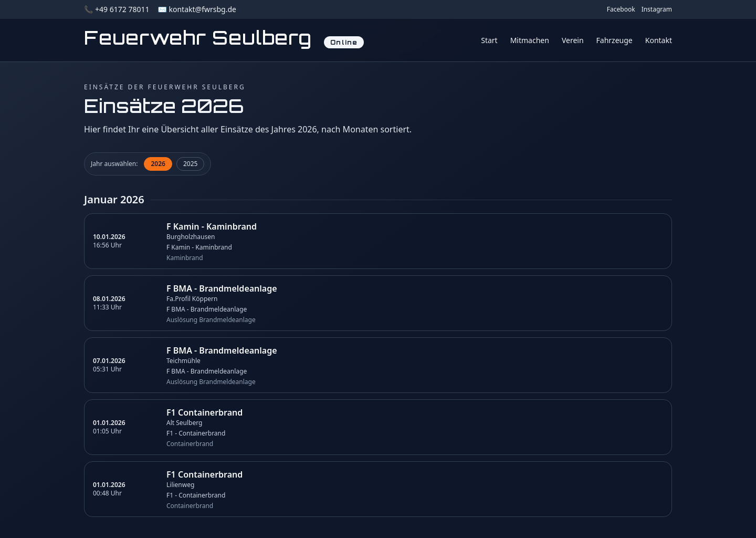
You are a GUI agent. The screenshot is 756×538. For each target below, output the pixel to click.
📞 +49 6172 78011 (117, 9)
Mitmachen (530, 40)
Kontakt (659, 40)
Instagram (657, 9)
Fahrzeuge (615, 40)
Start (489, 40)
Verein (573, 40)
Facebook (621, 9)
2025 (190, 164)
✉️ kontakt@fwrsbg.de (197, 9)
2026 (158, 164)
